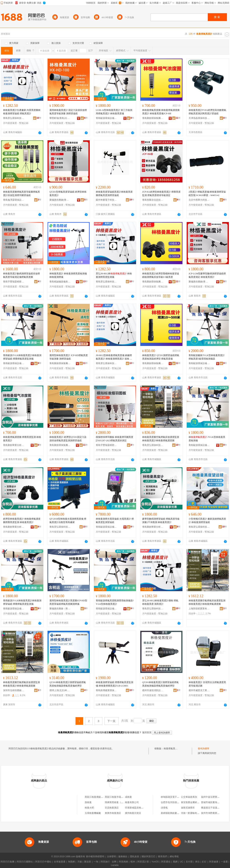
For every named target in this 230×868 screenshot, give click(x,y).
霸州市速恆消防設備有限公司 (153, 690)
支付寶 (189, 862)
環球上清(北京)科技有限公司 (60, 690)
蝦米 (133, 862)
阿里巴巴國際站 (25, 862)
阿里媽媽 (123, 862)
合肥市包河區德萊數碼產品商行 (177, 802)
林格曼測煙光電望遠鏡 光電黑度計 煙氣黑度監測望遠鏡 (115, 521)
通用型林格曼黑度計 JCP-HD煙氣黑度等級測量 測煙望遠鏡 (69, 357)
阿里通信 (166, 862)
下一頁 (111, 721)
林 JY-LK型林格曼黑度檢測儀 (207, 439)
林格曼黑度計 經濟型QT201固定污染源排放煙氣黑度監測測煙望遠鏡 (68, 439)
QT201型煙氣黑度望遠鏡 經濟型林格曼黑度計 (68, 194)
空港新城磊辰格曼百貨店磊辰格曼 (142, 808)
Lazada (115, 865)
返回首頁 (147, 732)
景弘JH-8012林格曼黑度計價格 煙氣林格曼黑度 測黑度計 (160, 602)
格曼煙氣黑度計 (172, 749)
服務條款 (123, 857)
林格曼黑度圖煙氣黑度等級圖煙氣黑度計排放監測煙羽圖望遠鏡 (21, 194)
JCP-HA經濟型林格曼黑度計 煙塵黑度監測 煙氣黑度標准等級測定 (161, 194)
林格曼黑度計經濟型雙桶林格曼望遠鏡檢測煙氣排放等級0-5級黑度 (161, 275)
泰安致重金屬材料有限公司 (195, 802)
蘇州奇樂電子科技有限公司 (106, 200)
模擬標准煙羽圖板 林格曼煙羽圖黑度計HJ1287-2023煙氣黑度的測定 (115, 439)
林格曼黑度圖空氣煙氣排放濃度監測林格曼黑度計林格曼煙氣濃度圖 (161, 439)
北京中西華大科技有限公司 (199, 200)
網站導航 (174, 857)
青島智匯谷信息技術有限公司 (153, 200)
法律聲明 (111, 857)
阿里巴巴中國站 (43, 862)
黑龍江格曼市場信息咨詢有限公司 (122, 797)
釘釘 (204, 862)
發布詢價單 (204, 749)
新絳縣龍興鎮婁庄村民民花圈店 (177, 813)
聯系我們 (163, 857)
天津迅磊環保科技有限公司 (199, 118)
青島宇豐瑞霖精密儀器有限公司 (14, 282)
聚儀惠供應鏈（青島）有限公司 (60, 609)
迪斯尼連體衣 (188, 808)
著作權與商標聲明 (95, 857)
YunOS (155, 862)
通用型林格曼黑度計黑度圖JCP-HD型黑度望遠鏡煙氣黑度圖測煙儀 (68, 602)
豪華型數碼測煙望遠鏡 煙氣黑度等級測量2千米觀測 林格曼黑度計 (161, 521)
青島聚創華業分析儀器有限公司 (14, 445)
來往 (197, 862)
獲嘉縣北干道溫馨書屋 (213, 808)
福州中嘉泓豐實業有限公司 (215, 797)
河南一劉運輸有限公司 (192, 813)
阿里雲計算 (143, 862)
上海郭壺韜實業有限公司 (199, 609)
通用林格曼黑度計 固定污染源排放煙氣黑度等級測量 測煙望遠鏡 (68, 112)
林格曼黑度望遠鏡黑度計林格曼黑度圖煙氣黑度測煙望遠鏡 (114, 194)
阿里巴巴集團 (7, 862)
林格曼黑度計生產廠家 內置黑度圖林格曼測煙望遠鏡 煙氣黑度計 (22, 112)
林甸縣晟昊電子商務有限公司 (176, 797)
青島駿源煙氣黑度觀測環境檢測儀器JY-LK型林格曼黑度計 (115, 602)
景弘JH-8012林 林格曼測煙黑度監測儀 (114, 275)
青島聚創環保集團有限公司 (153, 118)
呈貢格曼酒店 (112, 808)
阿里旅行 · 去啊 (108, 862)
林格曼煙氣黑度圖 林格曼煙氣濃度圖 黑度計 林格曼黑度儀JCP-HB (161, 112)
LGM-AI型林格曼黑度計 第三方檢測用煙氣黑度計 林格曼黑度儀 (114, 112)
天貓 (80, 862)
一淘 (96, 862)
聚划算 (88, 862)
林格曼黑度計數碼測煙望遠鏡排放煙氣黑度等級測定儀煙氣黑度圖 (21, 275)
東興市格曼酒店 (113, 813)
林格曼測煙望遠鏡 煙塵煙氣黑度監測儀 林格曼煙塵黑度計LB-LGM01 (115, 684)
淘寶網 (71, 862)
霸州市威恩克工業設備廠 (199, 690)
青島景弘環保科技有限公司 (14, 118)
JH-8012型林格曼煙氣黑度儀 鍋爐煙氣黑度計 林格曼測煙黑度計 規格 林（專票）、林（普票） (114, 357)
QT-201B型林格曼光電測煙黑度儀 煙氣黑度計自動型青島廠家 (68, 521)
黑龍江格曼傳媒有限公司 (97, 797)
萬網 (175, 862)
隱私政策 (135, 857)
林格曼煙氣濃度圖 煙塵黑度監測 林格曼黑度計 (22, 439)
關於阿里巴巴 (149, 857)
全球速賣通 (60, 862)
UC (182, 862)
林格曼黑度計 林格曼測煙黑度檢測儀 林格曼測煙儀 (68, 275)
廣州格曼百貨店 (133, 813)
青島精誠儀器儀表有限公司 (60, 282)
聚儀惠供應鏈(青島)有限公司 (60, 200)
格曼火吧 (89, 808)
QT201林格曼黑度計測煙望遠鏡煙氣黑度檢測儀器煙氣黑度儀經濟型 (68, 684)
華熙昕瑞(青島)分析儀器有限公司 (60, 118)
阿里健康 (214, 862)
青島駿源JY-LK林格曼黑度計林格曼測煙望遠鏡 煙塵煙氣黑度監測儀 (22, 357)
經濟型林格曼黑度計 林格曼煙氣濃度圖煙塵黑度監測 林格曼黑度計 (22, 521)
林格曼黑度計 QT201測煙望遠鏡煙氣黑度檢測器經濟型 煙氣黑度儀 (161, 357)
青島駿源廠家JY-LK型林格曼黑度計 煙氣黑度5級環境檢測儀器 (207, 357)
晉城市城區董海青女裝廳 (214, 802)
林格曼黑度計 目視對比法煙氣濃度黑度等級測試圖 (207, 684)
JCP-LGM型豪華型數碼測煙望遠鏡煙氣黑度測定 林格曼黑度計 (207, 275)
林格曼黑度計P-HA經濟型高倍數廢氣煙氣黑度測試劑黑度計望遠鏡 (207, 112)
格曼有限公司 (132, 802)
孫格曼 (88, 802)
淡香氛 (164, 808)
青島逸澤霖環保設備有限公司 (14, 200)
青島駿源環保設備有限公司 (106, 118)
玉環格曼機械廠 (93, 813)
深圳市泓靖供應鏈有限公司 (14, 690)
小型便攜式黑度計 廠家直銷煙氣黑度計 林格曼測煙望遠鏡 (207, 521)
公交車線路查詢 (189, 797)
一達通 (224, 862)
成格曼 (128, 797)
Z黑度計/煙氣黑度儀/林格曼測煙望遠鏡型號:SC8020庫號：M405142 (207, 194)
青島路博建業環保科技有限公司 (106, 690)
